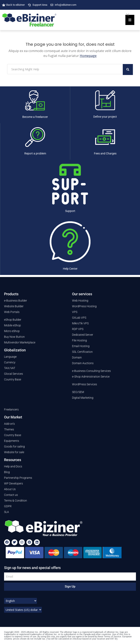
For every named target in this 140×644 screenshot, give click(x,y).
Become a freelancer (35, 117)
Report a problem (35, 153)
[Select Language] (20, 601)
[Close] (130, 14)
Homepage (88, 56)
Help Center (70, 269)
